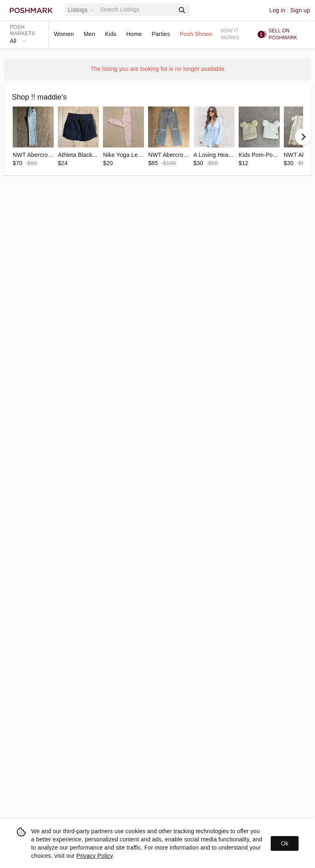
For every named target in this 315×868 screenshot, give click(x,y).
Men (89, 34)
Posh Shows (196, 34)
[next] (303, 137)
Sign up (300, 10)
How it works (230, 34)
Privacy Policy (94, 856)
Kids (111, 34)
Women (64, 34)
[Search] (137, 10)
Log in (277, 10)
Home (134, 34)
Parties (161, 34)
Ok (285, 843)
